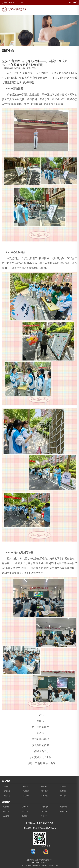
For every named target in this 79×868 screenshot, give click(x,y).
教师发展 (26, 791)
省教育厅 (6, 807)
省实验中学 (63, 807)
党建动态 (7, 786)
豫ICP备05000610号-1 (39, 863)
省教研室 (25, 807)
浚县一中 (44, 816)
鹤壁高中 (25, 816)
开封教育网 (45, 807)
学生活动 (26, 786)
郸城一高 (6, 811)
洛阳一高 (25, 811)
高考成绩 (45, 791)
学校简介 (63, 786)
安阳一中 (44, 811)
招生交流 (45, 786)
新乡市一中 (63, 811)
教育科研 (63, 791)
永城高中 (6, 816)
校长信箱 (45, 796)
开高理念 (26, 796)
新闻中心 (7, 796)
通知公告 (63, 796)
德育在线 (7, 791)
